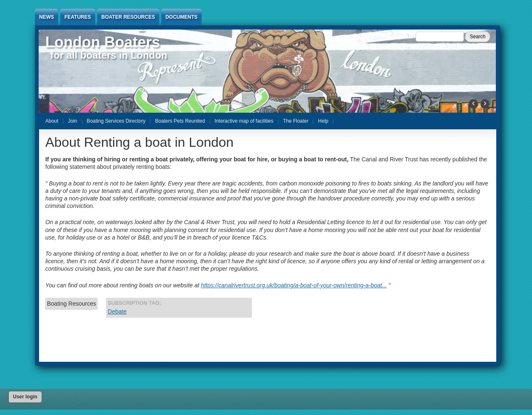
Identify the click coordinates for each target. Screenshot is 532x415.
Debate (117, 311)
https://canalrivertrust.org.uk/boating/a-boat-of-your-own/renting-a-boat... (294, 285)
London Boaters (103, 42)
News (47, 17)
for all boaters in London (109, 55)
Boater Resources (128, 17)
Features (78, 17)
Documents (181, 17)
